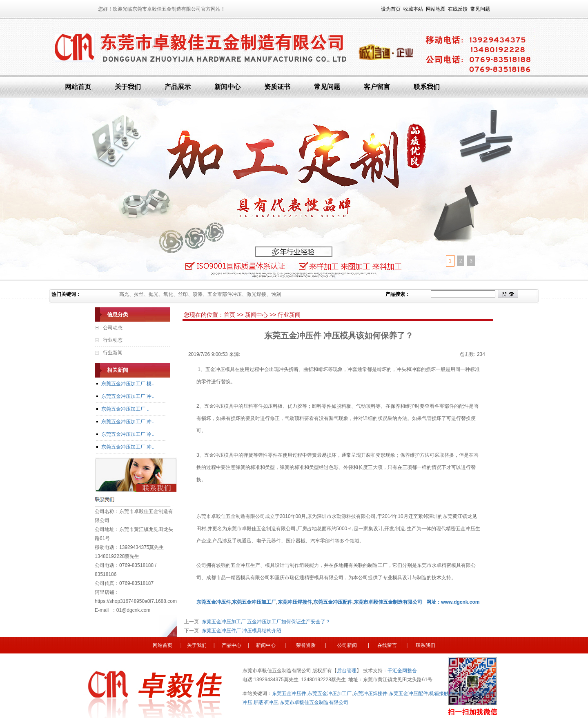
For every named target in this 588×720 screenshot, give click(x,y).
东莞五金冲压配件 (408, 693)
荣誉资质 (308, 645)
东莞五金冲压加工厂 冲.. (128, 396)
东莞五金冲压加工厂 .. (125, 409)
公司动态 (113, 328)
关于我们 (128, 87)
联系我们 (427, 87)
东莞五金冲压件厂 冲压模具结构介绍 (240, 631)
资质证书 (277, 87)
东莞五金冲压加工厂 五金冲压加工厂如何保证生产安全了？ (265, 622)
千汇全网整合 (402, 671)
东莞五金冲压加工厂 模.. (128, 384)
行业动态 (113, 340)
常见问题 (480, 9)
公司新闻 (346, 645)
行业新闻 (113, 353)
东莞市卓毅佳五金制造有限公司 (388, 602)
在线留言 (386, 645)
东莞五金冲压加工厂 (330, 693)
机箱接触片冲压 (446, 693)
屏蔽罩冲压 (266, 702)
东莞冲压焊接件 (370, 693)
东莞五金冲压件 (289, 693)
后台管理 (347, 671)
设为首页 (391, 9)
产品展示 (178, 87)
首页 (230, 315)
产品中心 (232, 645)
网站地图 (436, 9)
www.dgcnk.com (460, 602)
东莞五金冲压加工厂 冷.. (128, 434)
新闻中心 (227, 87)
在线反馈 (458, 9)
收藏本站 (413, 9)
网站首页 (78, 87)
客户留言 (377, 87)
